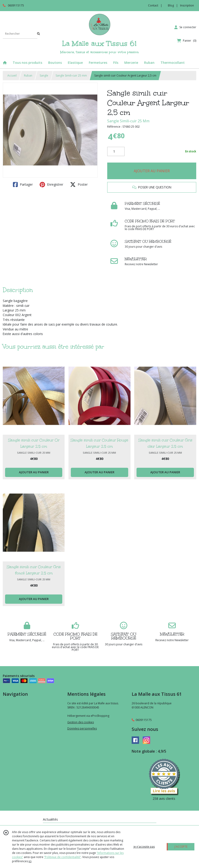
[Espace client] (185, 27)
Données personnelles (82, 728)
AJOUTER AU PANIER (152, 171)
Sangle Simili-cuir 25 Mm (128, 121)
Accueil (12, 75)
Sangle (44, 75)
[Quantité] (116, 151)
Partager (23, 185)
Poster (79, 185)
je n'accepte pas (144, 847)
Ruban (28, 75)
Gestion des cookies (81, 722)
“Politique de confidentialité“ (62, 857)
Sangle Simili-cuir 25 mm (71, 75)
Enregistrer (51, 185)
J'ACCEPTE (181, 847)
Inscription (187, 5)
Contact (153, 5)
